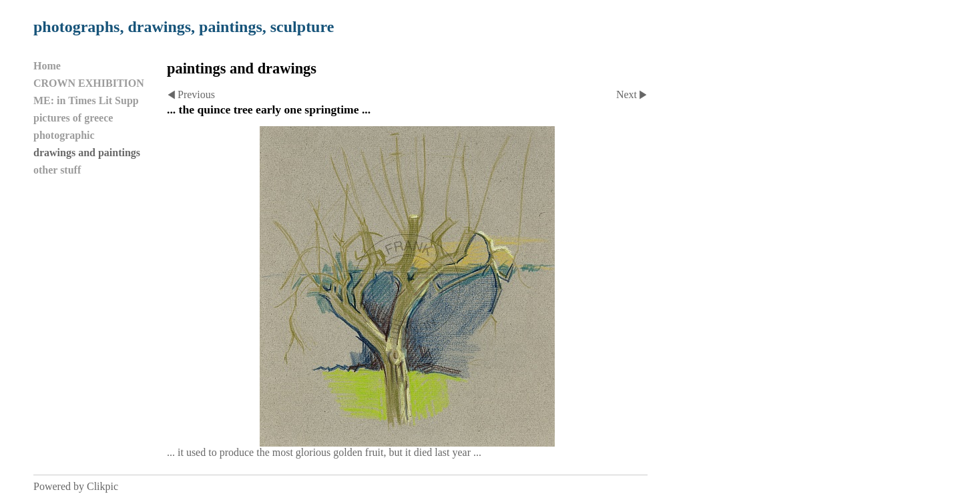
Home (47, 66)
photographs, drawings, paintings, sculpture (184, 27)
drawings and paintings (87, 153)
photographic (64, 135)
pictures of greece (73, 118)
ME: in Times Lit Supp (86, 100)
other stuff (57, 170)
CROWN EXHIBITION (89, 83)
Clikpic (102, 486)
